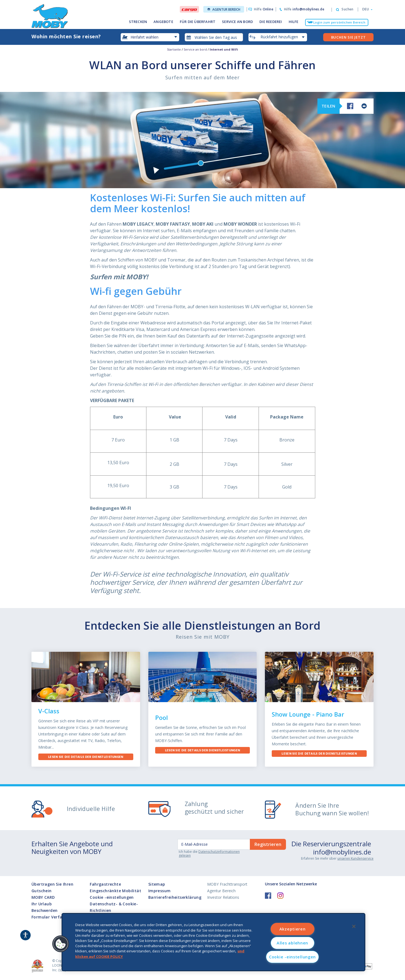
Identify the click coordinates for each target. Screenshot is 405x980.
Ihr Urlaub (42, 904)
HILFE (294, 22)
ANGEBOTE (163, 22)
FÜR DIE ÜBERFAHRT (198, 22)
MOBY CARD (43, 897)
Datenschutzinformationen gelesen (209, 853)
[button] (366, 9)
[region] (213, 942)
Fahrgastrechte (105, 884)
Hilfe (264, 9)
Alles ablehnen (292, 943)
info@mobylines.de (342, 852)
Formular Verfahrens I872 (57, 917)
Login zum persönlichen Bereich (339, 22)
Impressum (160, 891)
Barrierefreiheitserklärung (175, 897)
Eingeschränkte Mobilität (115, 891)
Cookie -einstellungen (112, 898)
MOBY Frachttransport (227, 884)
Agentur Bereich (224, 9)
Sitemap (157, 884)
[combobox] (214, 37)
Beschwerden (44, 910)
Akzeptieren (293, 929)
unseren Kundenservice (355, 858)
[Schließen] (354, 926)
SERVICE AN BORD (237, 22)
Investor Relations (223, 897)
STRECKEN (138, 22)
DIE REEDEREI (271, 22)
